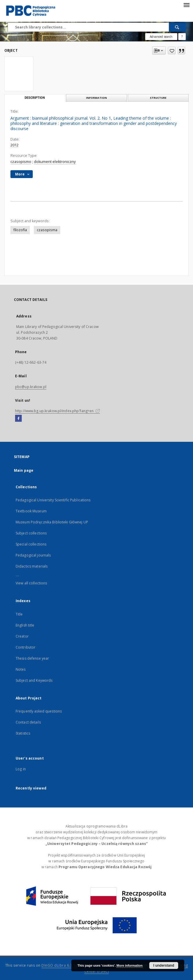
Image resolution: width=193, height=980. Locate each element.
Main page (24, 470)
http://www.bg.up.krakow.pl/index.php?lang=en (58, 411)
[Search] (177, 27)
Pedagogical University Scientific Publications (53, 500)
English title (25, 625)
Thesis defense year (32, 658)
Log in (21, 769)
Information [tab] (96, 98)
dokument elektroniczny (55, 162)
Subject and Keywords (34, 680)
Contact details (28, 722)
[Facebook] (18, 419)
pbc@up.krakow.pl (31, 387)
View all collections (31, 583)
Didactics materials (32, 566)
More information (130, 965)
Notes (21, 669)
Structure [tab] (158, 98)
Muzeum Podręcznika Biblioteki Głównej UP (52, 522)
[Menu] (186, 5)
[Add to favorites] (172, 51)
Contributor (26, 647)
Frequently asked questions (39, 711)
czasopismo (21, 162)
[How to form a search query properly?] (182, 37)
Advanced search (161, 37)
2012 (14, 145)
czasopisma (47, 230)
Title (19, 614)
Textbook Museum (31, 511)
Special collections (31, 544)
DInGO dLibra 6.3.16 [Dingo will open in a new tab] (60, 965)
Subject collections (31, 533)
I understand (164, 965)
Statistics (23, 733)
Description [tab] (35, 98)
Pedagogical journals (33, 555)
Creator (22, 636)
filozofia (20, 230)
